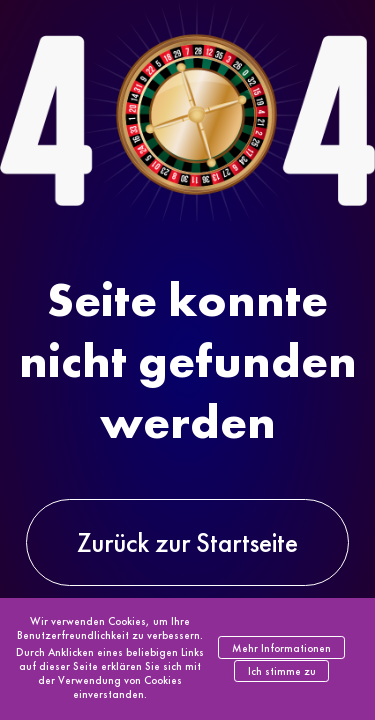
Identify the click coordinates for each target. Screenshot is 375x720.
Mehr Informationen (281, 648)
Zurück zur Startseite (187, 542)
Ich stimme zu (282, 671)
